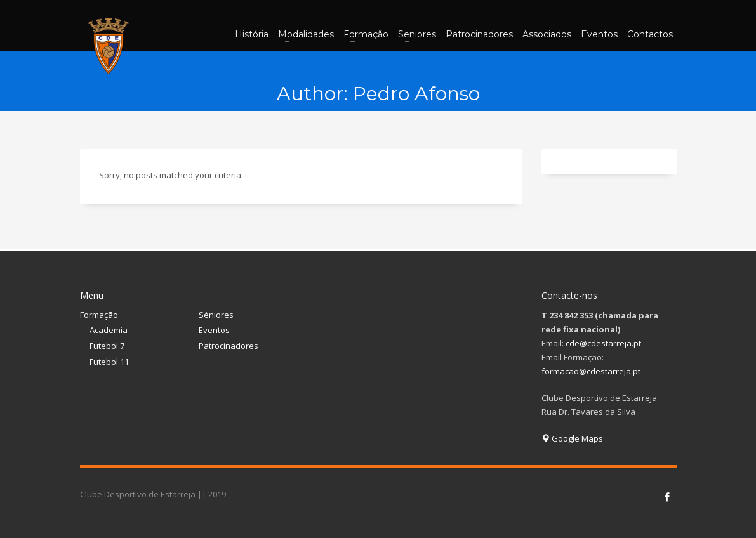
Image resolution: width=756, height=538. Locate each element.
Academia (109, 330)
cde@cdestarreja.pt (603, 343)
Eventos (214, 330)
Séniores (216, 315)
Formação (99, 315)
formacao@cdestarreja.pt (591, 371)
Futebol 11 (109, 362)
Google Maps (572, 438)
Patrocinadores (229, 346)
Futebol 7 (107, 346)
